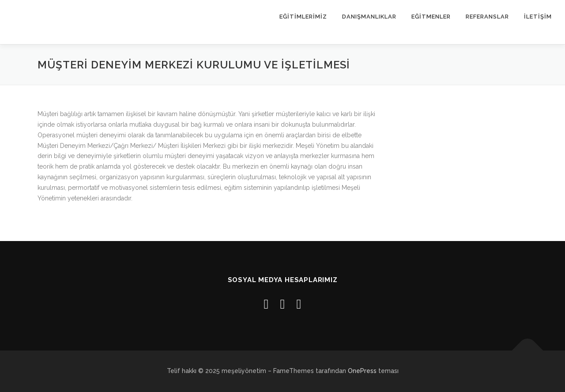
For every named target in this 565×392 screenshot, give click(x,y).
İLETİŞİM (538, 17)
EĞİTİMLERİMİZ (303, 17)
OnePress (362, 371)
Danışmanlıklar (369, 17)
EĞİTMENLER (431, 17)
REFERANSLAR (487, 17)
